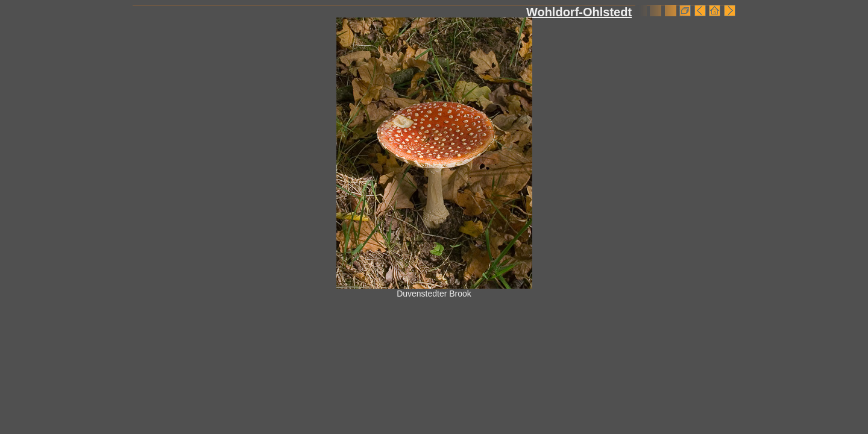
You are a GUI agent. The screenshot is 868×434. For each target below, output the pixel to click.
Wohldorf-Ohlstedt (579, 12)
